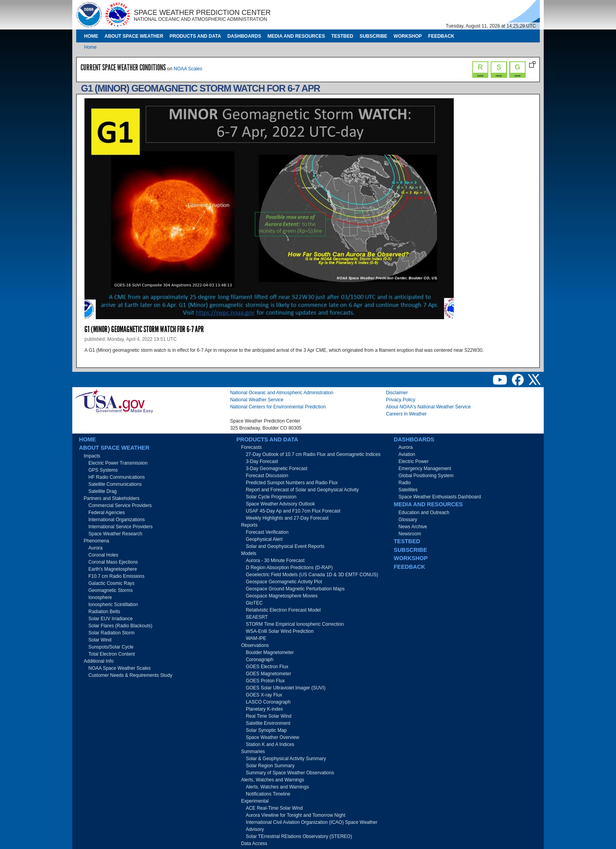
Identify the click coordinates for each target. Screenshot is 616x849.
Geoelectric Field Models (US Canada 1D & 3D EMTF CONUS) (312, 575)
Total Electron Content (112, 654)
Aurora (95, 548)
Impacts (92, 456)
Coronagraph (260, 660)
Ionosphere (100, 597)
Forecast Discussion (267, 476)
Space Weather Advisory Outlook (280, 504)
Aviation (407, 454)
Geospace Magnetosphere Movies (282, 596)
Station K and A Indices (270, 744)
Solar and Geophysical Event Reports (285, 546)
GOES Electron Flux (267, 667)
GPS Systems (103, 470)
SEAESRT (257, 617)
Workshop (408, 36)
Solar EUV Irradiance (111, 619)
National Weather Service (257, 400)
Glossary (408, 520)
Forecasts (252, 447)
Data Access (254, 843)
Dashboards (244, 36)
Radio (404, 483)
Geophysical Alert (264, 539)
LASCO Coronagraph (268, 702)
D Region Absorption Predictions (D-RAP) (289, 568)
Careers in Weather (406, 414)
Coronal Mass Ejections (113, 562)
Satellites (408, 490)
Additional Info (99, 661)
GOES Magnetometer (269, 674)
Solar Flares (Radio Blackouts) (120, 626)
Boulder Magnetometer (270, 652)
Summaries (253, 752)
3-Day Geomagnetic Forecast (277, 469)
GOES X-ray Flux (264, 695)
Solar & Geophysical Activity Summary (286, 759)
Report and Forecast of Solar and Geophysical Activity (302, 490)
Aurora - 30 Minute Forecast (275, 560)
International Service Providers (120, 527)
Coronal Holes (103, 555)
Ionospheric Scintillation (113, 605)
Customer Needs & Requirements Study (130, 675)
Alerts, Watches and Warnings (273, 780)
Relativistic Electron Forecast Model (283, 610)
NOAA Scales (188, 69)
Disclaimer (397, 393)
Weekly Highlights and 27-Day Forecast (287, 518)
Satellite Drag (103, 491)
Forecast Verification (267, 532)
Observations (255, 645)
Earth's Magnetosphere (113, 569)
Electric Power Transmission (118, 463)
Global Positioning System (426, 476)
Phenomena (96, 541)
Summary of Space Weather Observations (290, 773)
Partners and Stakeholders (112, 498)
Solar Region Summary (270, 766)
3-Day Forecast (262, 461)
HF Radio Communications (116, 477)
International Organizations (116, 520)
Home (91, 36)
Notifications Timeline (268, 794)
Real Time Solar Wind (269, 716)
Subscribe (373, 36)
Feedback (441, 36)
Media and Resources (296, 36)
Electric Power (413, 461)
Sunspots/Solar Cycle (111, 647)
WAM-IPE (256, 638)
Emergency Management (425, 469)
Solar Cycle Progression (271, 497)
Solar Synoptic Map (266, 730)
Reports (249, 525)
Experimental (255, 801)
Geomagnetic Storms (111, 590)
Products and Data (195, 36)
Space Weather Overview (273, 737)
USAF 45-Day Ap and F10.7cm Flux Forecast (293, 511)
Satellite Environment (268, 723)
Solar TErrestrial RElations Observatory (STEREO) (299, 836)
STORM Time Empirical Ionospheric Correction (295, 624)
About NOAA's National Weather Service (428, 407)
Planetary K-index (265, 709)
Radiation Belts (104, 612)
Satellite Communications (115, 484)
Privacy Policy (401, 400)
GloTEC (254, 603)
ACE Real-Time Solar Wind (274, 808)
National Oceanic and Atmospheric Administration (282, 393)
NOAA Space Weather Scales (120, 668)
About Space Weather (134, 36)
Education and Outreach (424, 513)
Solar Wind (100, 640)
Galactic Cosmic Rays (111, 583)
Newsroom (410, 534)
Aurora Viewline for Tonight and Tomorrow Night (296, 815)
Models (249, 553)
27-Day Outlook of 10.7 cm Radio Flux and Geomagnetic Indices (313, 454)
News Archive (413, 527)
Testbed (342, 36)
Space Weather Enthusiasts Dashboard (440, 497)
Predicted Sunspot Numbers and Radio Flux (292, 483)
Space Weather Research (115, 534)
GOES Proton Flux (265, 681)
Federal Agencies (107, 513)
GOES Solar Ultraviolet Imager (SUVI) (286, 688)
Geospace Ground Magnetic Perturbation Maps (295, 589)
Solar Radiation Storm (111, 633)
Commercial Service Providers (120, 505)
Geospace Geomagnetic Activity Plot (284, 582)
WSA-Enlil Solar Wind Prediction (280, 631)
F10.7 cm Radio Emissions (116, 576)
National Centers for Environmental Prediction (278, 407)
